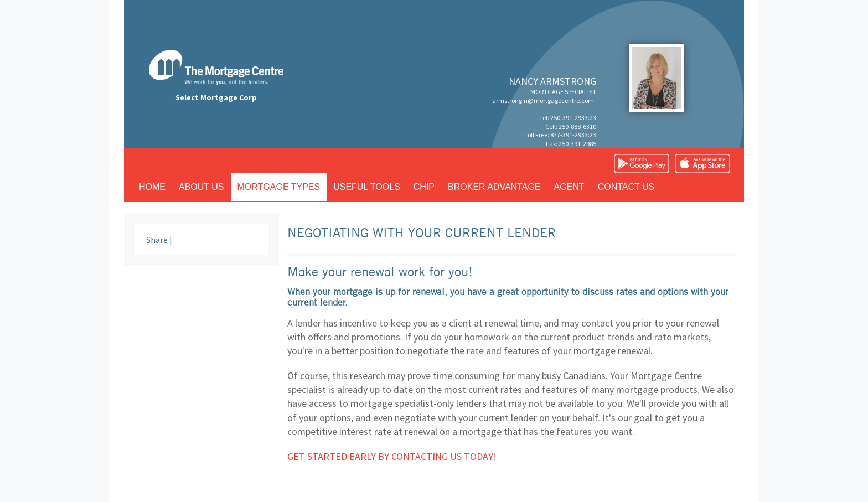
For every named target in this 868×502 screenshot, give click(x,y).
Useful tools (367, 187)
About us (201, 187)
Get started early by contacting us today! (392, 456)
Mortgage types (279, 187)
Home (152, 187)
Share (157, 240)
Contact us (626, 187)
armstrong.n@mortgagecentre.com (543, 100)
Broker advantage (494, 187)
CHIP (424, 187)
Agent (569, 187)
